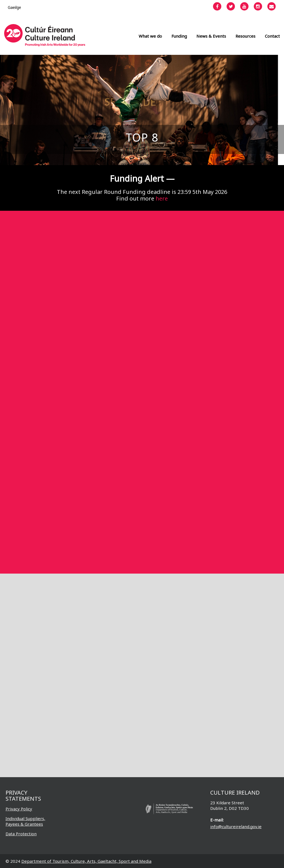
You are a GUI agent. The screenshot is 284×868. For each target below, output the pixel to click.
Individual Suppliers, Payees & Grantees (25, 821)
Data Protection (21, 834)
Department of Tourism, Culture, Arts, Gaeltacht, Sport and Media (86, 861)
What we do (150, 36)
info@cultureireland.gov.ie (236, 826)
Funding (179, 36)
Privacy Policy (19, 809)
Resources (245, 36)
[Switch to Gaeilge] (14, 7)
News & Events (211, 36)
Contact (272, 36)
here (162, 198)
